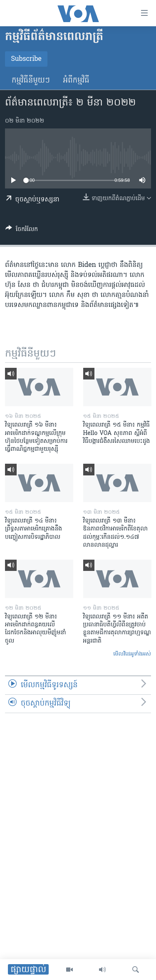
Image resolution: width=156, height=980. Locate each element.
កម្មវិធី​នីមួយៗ (31, 81)
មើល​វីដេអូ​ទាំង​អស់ (132, 654)
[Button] (22, 231)
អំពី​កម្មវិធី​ (76, 81)
